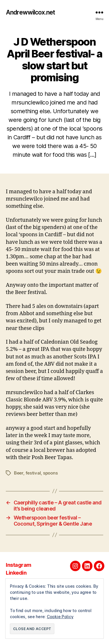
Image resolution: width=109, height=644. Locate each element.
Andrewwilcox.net (30, 12)
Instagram (19, 565)
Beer (19, 473)
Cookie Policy (60, 617)
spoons (50, 473)
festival (33, 473)
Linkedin (16, 573)
